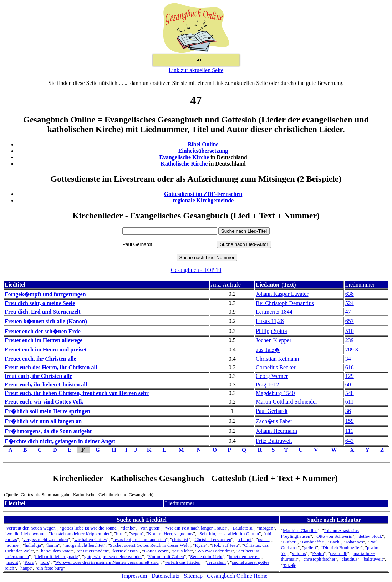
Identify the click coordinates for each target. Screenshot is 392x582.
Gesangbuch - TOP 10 (196, 270)
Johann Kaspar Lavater (282, 294)
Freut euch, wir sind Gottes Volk (44, 402)
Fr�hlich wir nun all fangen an (43, 421)
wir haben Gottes (90, 539)
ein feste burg (50, 568)
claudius (350, 559)
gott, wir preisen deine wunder (113, 556)
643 (350, 441)
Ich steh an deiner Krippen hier (80, 534)
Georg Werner (272, 376)
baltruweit (373, 559)
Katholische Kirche (184, 164)
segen (136, 534)
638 (350, 294)
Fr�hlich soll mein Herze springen (47, 411)
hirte (120, 534)
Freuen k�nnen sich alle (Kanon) (46, 321)
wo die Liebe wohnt (25, 534)
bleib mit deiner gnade (57, 556)
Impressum (134, 576)
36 (348, 411)
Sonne (12, 545)
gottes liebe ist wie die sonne (89, 528)
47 (348, 312)
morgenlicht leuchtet (84, 545)
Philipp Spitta (271, 331)
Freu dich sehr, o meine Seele (40, 303)
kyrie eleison (126, 551)
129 (350, 376)
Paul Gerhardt (272, 411)
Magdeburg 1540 (275, 393)
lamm (53, 545)
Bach (334, 542)
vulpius (299, 553)
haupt (26, 568)
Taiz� (289, 565)
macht (12, 562)
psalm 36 (339, 553)
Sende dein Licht (206, 556)
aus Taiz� (268, 350)
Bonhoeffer (312, 542)
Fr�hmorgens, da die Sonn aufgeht (48, 431)
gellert (310, 548)
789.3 (352, 350)
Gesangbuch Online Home (237, 576)
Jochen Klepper (274, 340)
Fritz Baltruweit (274, 441)
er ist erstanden (93, 551)
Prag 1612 (267, 384)
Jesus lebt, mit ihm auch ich (139, 539)
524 (350, 303)
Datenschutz (165, 576)
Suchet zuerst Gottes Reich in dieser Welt (149, 545)
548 (350, 393)
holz (45, 562)
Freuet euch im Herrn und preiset (46, 350)
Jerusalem (216, 562)
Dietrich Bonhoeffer (342, 548)
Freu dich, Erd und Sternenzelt (43, 312)
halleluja (33, 545)
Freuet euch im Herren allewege (44, 340)
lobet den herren (244, 556)
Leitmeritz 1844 (274, 312)
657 (350, 321)
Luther (289, 542)
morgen (266, 528)
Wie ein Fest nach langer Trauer (196, 528)
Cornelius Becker (276, 367)
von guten (150, 528)
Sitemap (193, 576)
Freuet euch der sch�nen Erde (43, 331)
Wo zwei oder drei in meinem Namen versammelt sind (107, 562)
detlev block (370, 536)
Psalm (318, 553)
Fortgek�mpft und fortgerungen (45, 294)
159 (350, 421)
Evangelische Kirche (184, 157)
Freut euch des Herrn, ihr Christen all (51, 367)
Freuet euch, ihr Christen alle (40, 359)
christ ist (180, 539)
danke (128, 528)
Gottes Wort (156, 551)
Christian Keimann (277, 359)
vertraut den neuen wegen (31, 528)
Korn (29, 562)
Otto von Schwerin (334, 536)
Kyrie (200, 545)
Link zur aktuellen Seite (196, 70)
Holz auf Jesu (225, 545)
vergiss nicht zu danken (45, 539)
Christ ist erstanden (213, 539)
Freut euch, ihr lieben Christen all (46, 384)
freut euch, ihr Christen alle (38, 376)
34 (348, 359)
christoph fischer (319, 559)
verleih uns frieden (183, 562)
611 (349, 402)
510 (350, 331)
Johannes (354, 542)
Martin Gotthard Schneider (286, 402)
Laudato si (243, 528)
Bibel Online (203, 144)
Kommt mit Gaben (166, 556)
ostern (264, 539)
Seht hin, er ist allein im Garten (229, 534)
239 (350, 340)
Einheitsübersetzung (203, 151)
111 (349, 431)
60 (348, 384)
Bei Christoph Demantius (285, 303)
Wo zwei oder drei (215, 551)
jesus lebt (182, 551)
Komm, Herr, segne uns (170, 534)
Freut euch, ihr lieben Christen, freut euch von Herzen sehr (77, 393)
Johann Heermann (276, 431)
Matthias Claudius (300, 530)
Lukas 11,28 (270, 321)
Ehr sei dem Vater (55, 551)
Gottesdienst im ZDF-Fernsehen (203, 194)
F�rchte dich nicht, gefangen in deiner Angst (60, 441)
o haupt (245, 539)
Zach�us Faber (274, 421)
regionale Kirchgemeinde (203, 200)
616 (350, 367)
